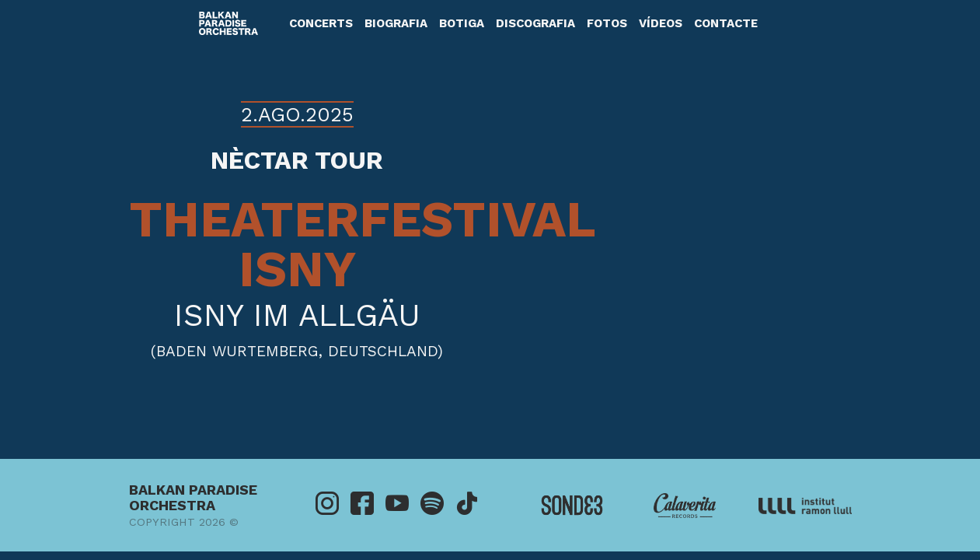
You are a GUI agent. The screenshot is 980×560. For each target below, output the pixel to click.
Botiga (462, 23)
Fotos (607, 23)
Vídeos (661, 23)
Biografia (396, 23)
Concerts (321, 23)
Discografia (535, 23)
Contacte (726, 23)
